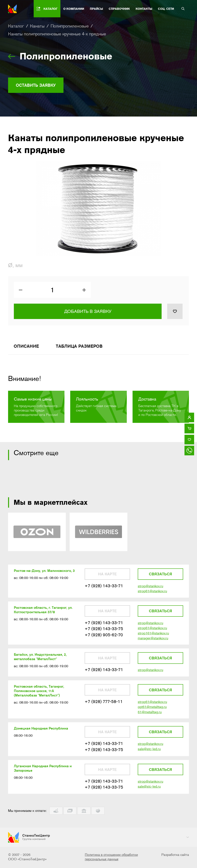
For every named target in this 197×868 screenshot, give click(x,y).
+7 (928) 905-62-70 (104, 637)
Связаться (160, 576)
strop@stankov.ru (150, 588)
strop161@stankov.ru (153, 635)
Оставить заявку (38, 85)
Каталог (16, 26)
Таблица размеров (82, 347)
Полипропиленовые (70, 26)
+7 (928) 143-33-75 (104, 631)
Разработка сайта (175, 856)
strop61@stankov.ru (152, 593)
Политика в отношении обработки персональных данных (111, 858)
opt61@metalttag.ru (152, 710)
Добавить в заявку (88, 312)
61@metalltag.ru (150, 715)
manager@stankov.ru (153, 641)
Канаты (37, 26)
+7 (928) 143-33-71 (104, 587)
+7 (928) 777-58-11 (104, 704)
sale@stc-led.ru (149, 752)
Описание (27, 347)
